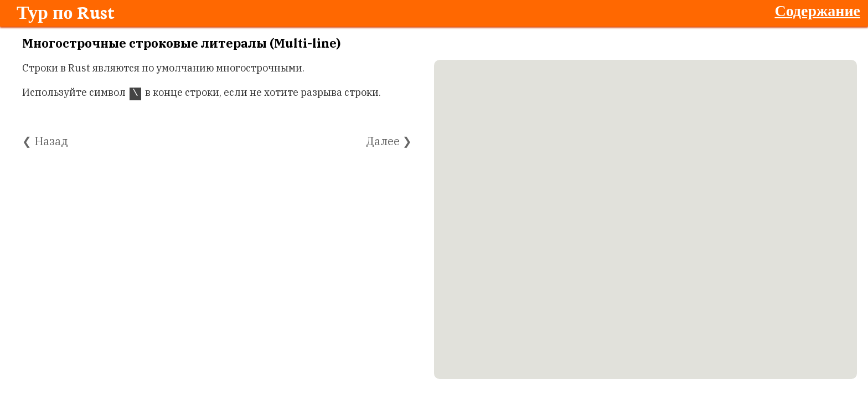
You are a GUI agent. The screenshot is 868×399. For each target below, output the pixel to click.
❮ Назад (45, 141)
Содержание (817, 10)
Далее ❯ (389, 141)
